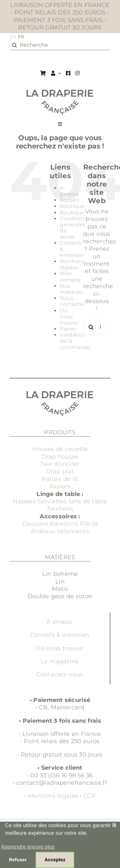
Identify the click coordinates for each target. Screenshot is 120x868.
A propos (69, 191)
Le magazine (60, 661)
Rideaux (43, 531)
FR (21, 37)
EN (13, 37)
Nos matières (71, 289)
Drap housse (60, 457)
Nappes (24, 501)
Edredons (64, 524)
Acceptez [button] (55, 860)
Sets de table (88, 501)
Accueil (69, 200)
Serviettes (52, 501)
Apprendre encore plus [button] (28, 847)
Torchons (60, 509)
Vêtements (73, 531)
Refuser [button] (18, 860)
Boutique (72, 206)
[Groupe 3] (60, 93)
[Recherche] (60, 45)
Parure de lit (60, 479)
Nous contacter (72, 301)
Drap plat (60, 471)
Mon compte (70, 277)
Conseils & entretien (60, 635)
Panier (68, 329)
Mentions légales (72, 264)
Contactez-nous (60, 674)
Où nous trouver (69, 317)
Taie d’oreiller (60, 464)
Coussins (35, 524)
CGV (89, 796)
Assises (60, 486)
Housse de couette (60, 449)
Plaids (89, 524)
